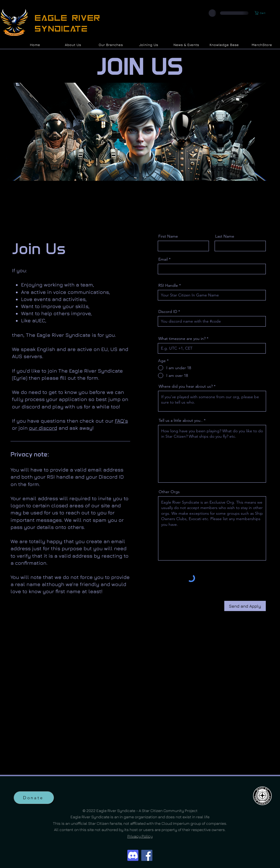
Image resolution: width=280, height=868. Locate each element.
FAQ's (121, 421)
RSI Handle (168, 285)
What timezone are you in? (182, 339)
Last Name (225, 236)
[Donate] (34, 798)
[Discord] (133, 855)
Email (163, 259)
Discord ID (168, 312)
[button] (262, 13)
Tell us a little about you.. (181, 420)
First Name (168, 236)
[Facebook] (147, 855)
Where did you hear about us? (186, 386)
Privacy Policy (140, 836)
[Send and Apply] (245, 606)
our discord (43, 428)
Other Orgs (169, 492)
